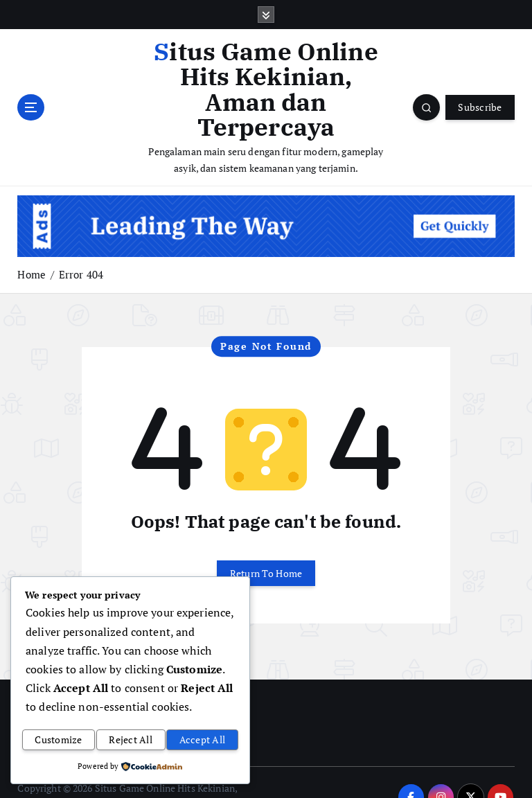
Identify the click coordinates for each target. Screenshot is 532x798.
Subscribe (480, 94)
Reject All (131, 742)
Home (32, 247)
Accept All (202, 742)
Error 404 (81, 247)
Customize (58, 742)
